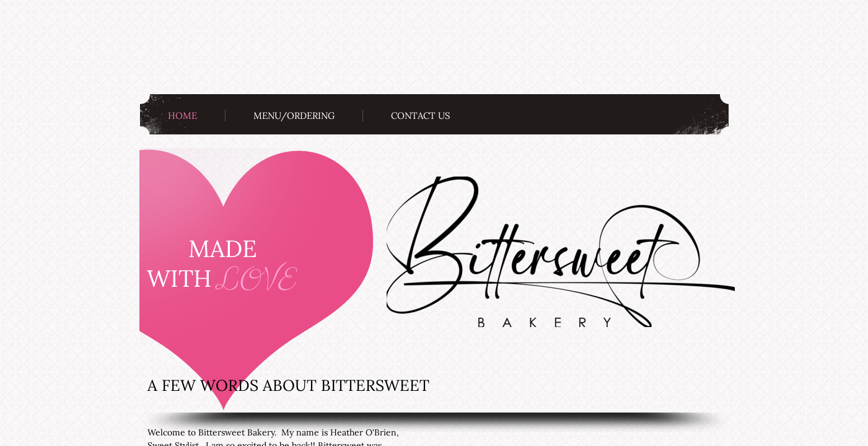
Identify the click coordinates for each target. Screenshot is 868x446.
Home (182, 116)
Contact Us (421, 116)
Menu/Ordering (294, 116)
